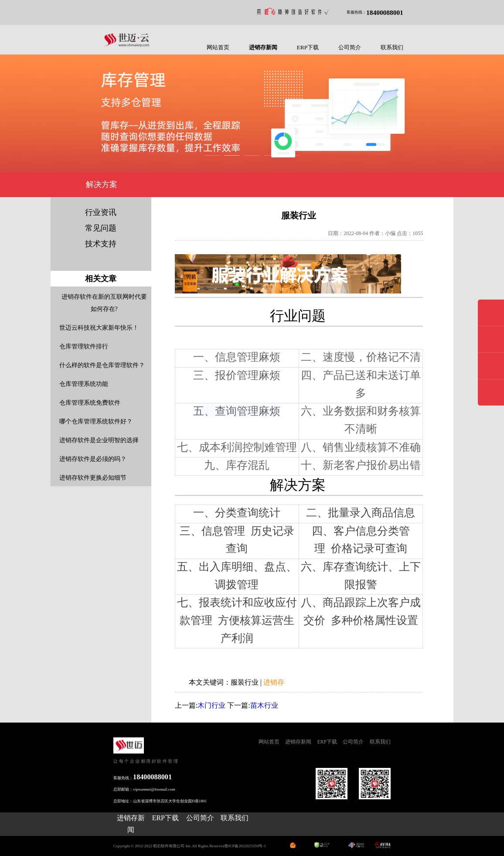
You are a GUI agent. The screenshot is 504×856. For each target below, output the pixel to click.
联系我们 (392, 47)
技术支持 (101, 244)
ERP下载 (308, 47)
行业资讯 (101, 212)
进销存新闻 (263, 47)
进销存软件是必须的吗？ (93, 459)
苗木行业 (264, 705)
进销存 (274, 682)
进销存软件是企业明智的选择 (99, 440)
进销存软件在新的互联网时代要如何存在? (104, 303)
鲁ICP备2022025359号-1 (245, 846)
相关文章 (101, 279)
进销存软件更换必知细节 (93, 478)
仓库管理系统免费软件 (90, 403)
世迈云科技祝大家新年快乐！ (99, 328)
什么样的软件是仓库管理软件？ (102, 365)
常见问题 (101, 228)
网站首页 (218, 47)
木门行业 (211, 705)
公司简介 (350, 47)
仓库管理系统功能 (84, 384)
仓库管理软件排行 (84, 346)
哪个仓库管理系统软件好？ (96, 421)
